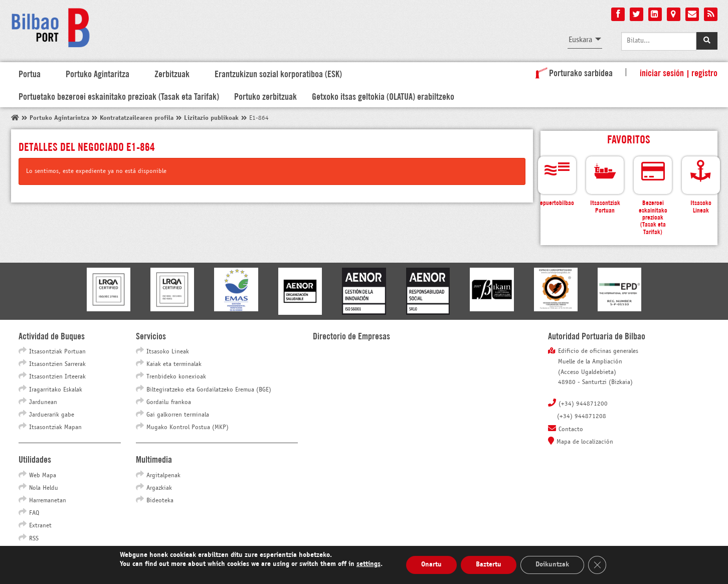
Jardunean (43, 403)
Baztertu (489, 565)
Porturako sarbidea (572, 72)
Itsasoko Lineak (168, 352)
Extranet (40, 526)
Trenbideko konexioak (176, 377)
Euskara (580, 40)
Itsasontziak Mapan (55, 428)
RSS (34, 539)
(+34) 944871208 (582, 417)
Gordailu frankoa (169, 403)
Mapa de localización (585, 442)
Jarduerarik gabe (52, 415)
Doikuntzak (552, 565)
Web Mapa (43, 476)
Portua (30, 73)
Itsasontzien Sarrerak (57, 364)
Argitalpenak (163, 476)
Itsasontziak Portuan (57, 352)
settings (369, 564)
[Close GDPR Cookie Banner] (597, 565)
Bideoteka (160, 501)
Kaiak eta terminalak (174, 364)
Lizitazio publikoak (211, 118)
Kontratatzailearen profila (137, 118)
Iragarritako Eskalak (56, 390)
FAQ (34, 513)
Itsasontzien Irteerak (57, 377)
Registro (704, 72)
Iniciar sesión (662, 72)
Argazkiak (159, 488)
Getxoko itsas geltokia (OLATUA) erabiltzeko (383, 96)
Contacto (571, 430)
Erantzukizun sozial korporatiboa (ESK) (278, 73)
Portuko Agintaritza (98, 73)
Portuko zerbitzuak (265, 96)
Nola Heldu (44, 488)
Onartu (431, 565)
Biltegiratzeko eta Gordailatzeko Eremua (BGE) (209, 390)
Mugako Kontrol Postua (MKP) (188, 428)
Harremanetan (48, 501)
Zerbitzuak (172, 73)
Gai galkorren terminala (178, 415)
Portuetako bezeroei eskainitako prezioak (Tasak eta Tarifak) (119, 96)
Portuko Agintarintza (59, 118)
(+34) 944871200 (583, 404)
